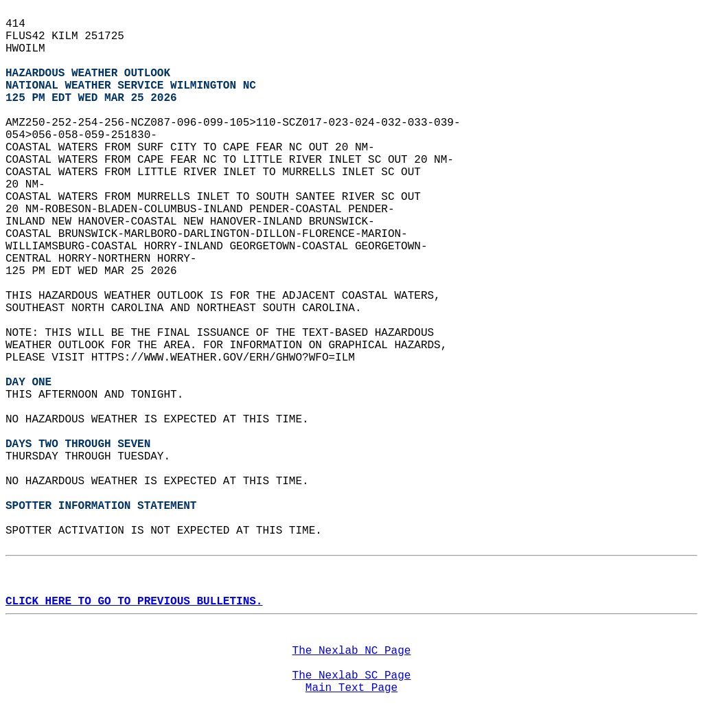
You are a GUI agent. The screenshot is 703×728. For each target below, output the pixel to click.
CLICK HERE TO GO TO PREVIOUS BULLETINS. (134, 602)
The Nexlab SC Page (352, 676)
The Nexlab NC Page (352, 651)
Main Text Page (351, 688)
